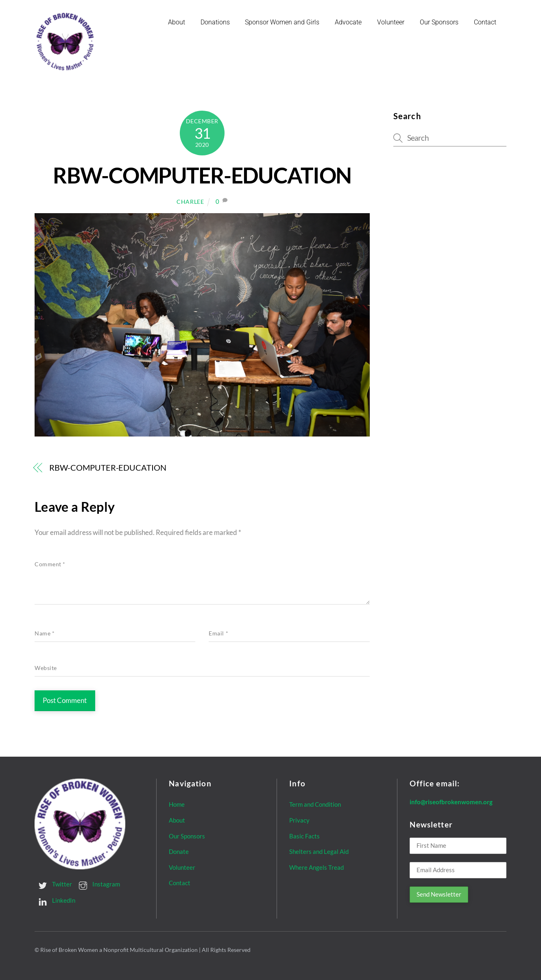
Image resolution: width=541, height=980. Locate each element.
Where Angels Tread (316, 867)
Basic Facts (304, 836)
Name (45, 633)
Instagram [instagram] (97, 884)
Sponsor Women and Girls (282, 22)
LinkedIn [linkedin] (55, 900)
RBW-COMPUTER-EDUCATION (202, 175)
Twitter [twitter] (53, 884)
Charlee (190, 202)
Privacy (299, 820)
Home (177, 804)
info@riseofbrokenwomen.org (451, 802)
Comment (50, 564)
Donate (179, 851)
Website (46, 668)
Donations (215, 22)
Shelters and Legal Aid (319, 851)
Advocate (348, 22)
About (177, 22)
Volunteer (391, 22)
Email (218, 633)
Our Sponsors (439, 22)
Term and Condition (315, 804)
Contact (485, 22)
